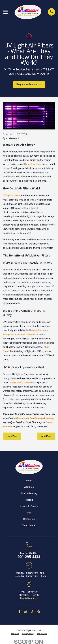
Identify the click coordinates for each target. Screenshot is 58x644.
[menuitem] (15, 634)
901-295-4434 (29, 557)
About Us (29, 487)
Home (29, 481)
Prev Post (12, 436)
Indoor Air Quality (29, 506)
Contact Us (29, 519)
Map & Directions (29, 598)
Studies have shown (20, 383)
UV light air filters (33, 164)
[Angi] (32, 612)
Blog (29, 513)
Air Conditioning (29, 493)
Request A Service (29, 84)
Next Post (46, 436)
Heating (29, 500)
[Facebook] (19, 612)
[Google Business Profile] (26, 612)
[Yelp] (39, 612)
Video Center (29, 525)
